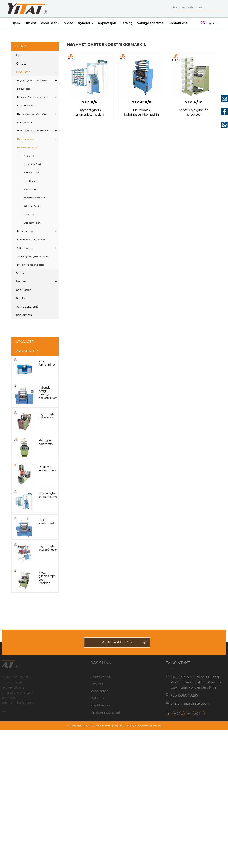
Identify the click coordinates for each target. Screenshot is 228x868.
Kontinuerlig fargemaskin (32, 240)
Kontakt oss (178, 23)
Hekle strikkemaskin (48, 522)
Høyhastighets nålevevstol (48, 416)
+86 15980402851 (179, 695)
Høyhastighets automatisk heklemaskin (32, 118)
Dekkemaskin (25, 231)
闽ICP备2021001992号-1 (123, 726)
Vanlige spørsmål (151, 23)
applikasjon (107, 23)
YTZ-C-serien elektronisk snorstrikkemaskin (35, 189)
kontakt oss (123, 642)
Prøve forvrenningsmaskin (52, 363)
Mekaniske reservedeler (31, 265)
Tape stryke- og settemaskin (33, 256)
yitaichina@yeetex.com (184, 703)
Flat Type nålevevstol (46, 442)
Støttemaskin (25, 248)
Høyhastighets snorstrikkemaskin (28, 143)
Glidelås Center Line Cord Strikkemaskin (33, 214)
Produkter (50, 23)
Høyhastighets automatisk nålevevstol (32, 84)
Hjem (16, 23)
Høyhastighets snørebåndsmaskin (51, 548)
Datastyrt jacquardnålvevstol (51, 469)
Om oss (31, 23)
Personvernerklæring (149, 726)
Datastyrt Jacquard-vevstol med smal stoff (32, 101)
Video (69, 23)
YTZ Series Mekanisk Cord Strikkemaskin (33, 164)
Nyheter (86, 23)
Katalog (127, 23)
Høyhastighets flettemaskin (33, 131)
